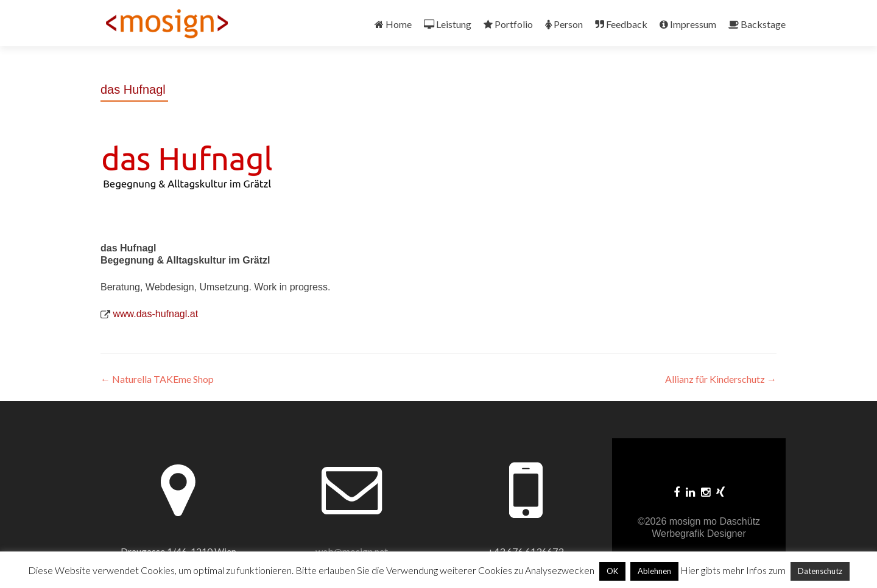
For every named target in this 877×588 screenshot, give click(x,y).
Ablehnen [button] (654, 571)
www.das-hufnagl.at (155, 314)
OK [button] (612, 571)
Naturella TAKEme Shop (157, 379)
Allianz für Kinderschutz (721, 379)
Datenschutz (820, 571)
